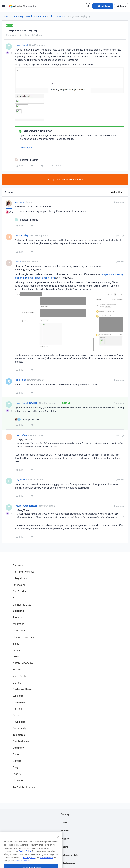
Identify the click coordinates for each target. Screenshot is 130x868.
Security (65, 814)
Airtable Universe (22, 741)
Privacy (65, 839)
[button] (4, 7)
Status (17, 774)
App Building (20, 591)
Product (17, 617)
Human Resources (23, 637)
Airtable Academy (23, 663)
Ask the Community (36, 16)
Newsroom (19, 780)
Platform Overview (23, 572)
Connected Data (22, 605)
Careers (17, 761)
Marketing (19, 624)
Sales (16, 644)
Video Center (20, 676)
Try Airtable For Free (24, 787)
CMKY (18, 262)
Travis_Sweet (21, 45)
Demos (17, 683)
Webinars (18, 696)
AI (14, 598)
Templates (19, 735)
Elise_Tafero (21, 435)
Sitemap (65, 830)
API (65, 822)
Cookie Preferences (65, 863)
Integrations (20, 578)
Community (17, 16)
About (16, 754)
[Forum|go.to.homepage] (22, 6)
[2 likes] (27, 419)
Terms (65, 847)
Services (18, 715)
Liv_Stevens (21, 480)
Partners (18, 709)
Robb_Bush (20, 380)
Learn (16, 656)
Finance (17, 650)
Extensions (19, 585)
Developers (19, 722)
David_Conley (21, 235)
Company (18, 748)
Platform (18, 565)
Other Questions (57, 16)
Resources (19, 702)
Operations (19, 630)
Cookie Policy (25, 861)
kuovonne (19, 202)
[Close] (58, 847)
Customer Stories (23, 689)
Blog (15, 767)
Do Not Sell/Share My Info (65, 855)
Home (6, 16)
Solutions (18, 611)
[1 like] (26, 160)
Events (17, 670)
